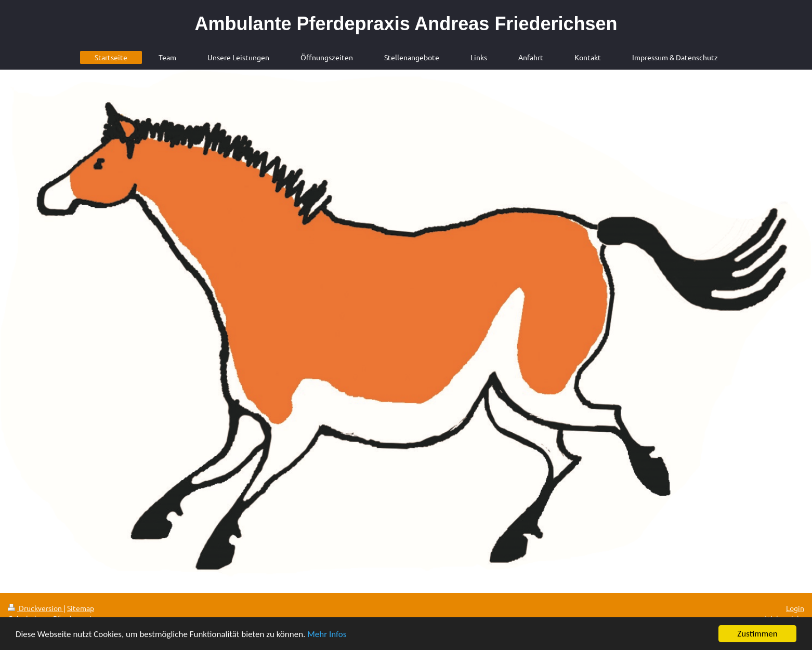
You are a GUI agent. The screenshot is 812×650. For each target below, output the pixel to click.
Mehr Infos (327, 635)
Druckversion (36, 608)
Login (795, 608)
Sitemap (81, 608)
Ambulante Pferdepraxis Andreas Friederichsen (406, 24)
